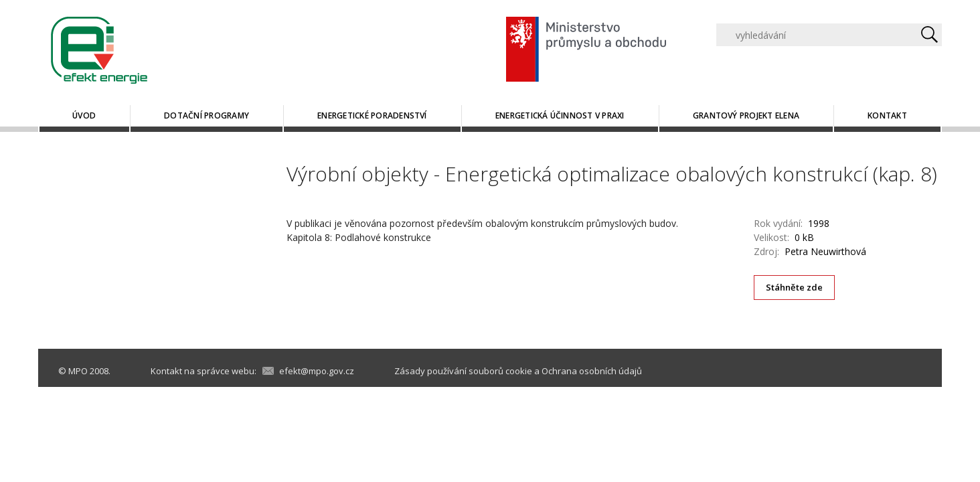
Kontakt (887, 115)
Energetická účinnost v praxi (560, 115)
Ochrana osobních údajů (592, 371)
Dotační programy (207, 115)
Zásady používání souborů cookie (463, 371)
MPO (78, 371)
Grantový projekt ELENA (746, 115)
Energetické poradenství (372, 115)
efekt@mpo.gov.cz (317, 371)
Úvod (84, 115)
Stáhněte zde (795, 287)
